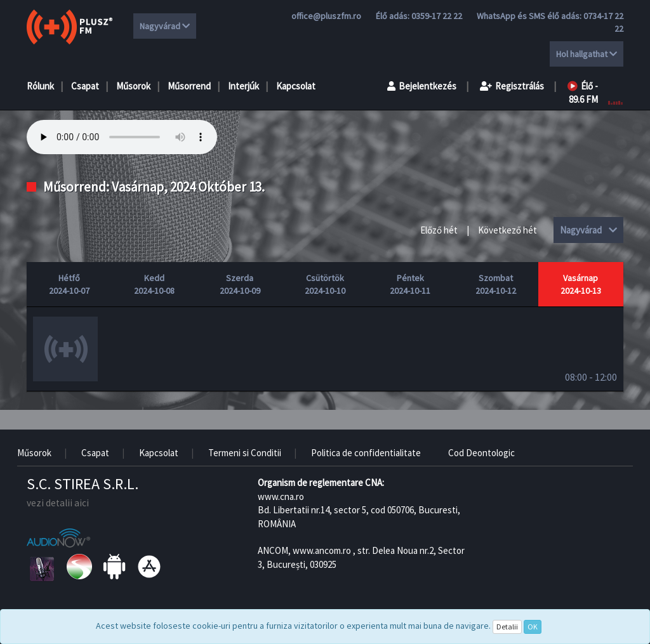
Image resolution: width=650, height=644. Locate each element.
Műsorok (133, 86)
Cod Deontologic (481, 453)
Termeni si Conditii (245, 453)
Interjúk (243, 86)
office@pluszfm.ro (326, 16)
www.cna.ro (281, 496)
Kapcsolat (296, 86)
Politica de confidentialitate (366, 453)
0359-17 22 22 (437, 16)
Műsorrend (189, 86)
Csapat (85, 86)
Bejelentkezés (422, 86)
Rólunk (40, 86)
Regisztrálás (512, 86)
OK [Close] (533, 627)
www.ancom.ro (322, 550)
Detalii (507, 627)
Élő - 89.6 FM (583, 93)
